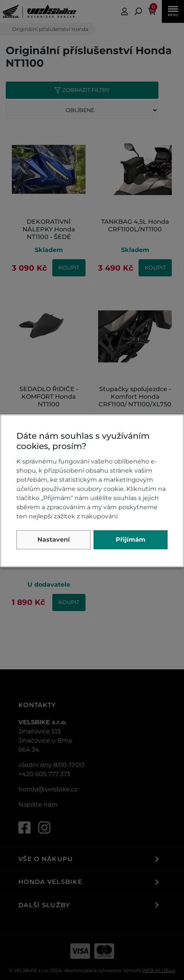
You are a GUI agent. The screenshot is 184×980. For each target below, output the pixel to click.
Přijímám (131, 540)
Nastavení (54, 540)
